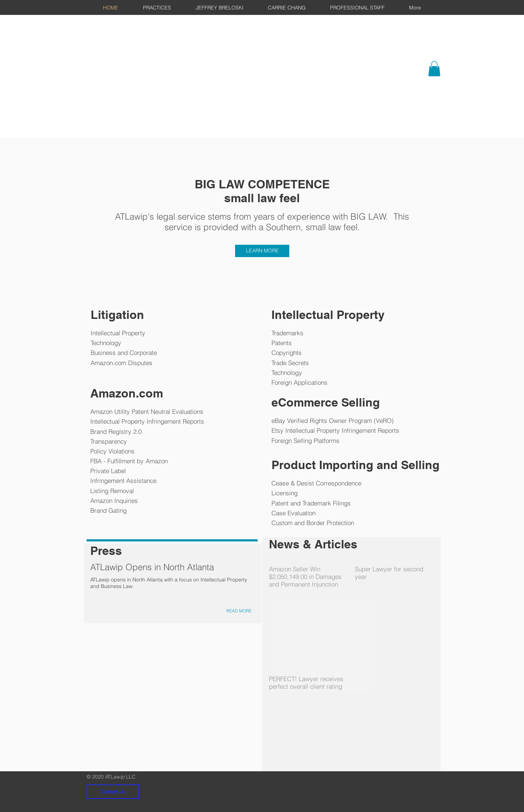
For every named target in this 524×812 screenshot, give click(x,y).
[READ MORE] (239, 611)
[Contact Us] (113, 792)
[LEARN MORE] (262, 251)
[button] (434, 69)
